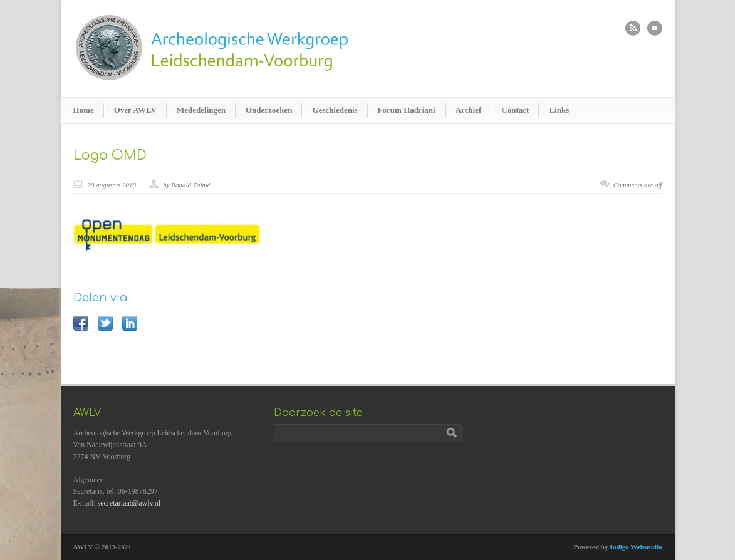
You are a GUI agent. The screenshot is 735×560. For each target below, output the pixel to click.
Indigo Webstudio (636, 547)
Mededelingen (201, 110)
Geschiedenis (335, 110)
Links (559, 110)
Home (84, 110)
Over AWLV (135, 110)
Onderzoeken (269, 110)
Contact (515, 110)
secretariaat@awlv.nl (129, 503)
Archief (469, 110)
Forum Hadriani (407, 110)
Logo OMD (110, 155)
